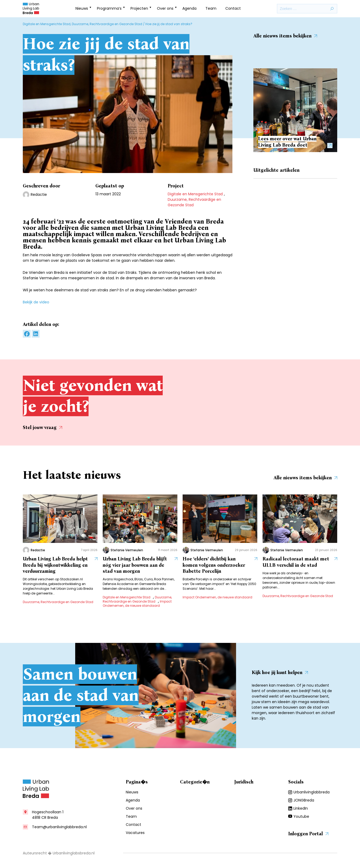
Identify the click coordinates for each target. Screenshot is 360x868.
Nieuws (82, 9)
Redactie (39, 194)
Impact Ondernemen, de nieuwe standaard (137, 603)
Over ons (165, 9)
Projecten (139, 9)
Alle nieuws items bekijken (285, 36)
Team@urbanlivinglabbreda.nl (59, 827)
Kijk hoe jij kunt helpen (280, 672)
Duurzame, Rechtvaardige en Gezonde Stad (107, 24)
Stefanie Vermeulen (127, 550)
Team (211, 9)
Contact (233, 9)
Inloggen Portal (308, 834)
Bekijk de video (36, 302)
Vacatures (135, 833)
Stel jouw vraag (42, 427)
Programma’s (109, 9)
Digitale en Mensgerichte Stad (47, 24)
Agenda (189, 9)
